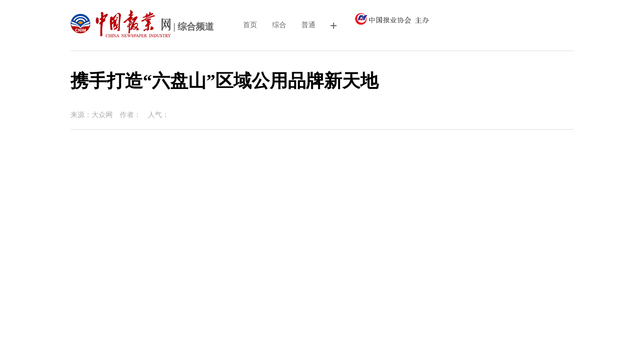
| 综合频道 (142, 28)
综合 (279, 25)
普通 (308, 25)
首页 (250, 25)
